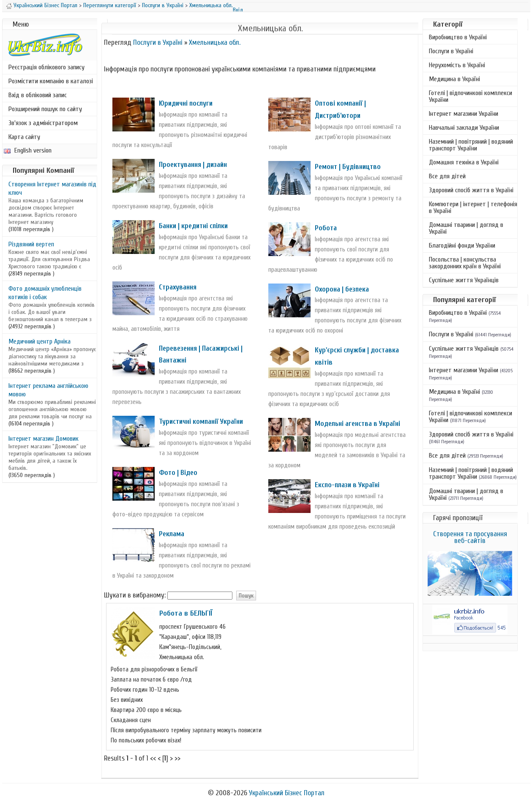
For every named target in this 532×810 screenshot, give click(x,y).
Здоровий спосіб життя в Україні (471, 190)
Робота (326, 228)
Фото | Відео (178, 473)
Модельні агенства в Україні (357, 424)
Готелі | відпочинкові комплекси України (471, 96)
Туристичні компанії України (201, 421)
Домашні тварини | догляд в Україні (466, 228)
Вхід (238, 10)
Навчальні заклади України (464, 128)
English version (28, 150)
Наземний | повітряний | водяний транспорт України (471, 145)
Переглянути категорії (110, 5)
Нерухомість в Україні (457, 65)
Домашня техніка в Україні (464, 162)
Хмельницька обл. (211, 5)
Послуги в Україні (163, 5)
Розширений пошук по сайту (45, 109)
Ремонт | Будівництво (348, 167)
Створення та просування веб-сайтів (470, 537)
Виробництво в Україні (458, 37)
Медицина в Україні (454, 79)
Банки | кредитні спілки (193, 226)
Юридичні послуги (186, 103)
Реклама (172, 534)
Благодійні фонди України (462, 245)
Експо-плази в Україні (347, 485)
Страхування (178, 287)
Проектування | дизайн (193, 165)
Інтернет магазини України (464, 114)
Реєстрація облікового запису (46, 67)
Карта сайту (24, 137)
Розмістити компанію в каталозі (51, 81)
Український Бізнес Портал (45, 5)
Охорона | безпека (342, 289)
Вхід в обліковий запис (38, 95)
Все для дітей (447, 176)
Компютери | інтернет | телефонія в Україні (473, 207)
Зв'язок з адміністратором (43, 123)
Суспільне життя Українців (464, 280)
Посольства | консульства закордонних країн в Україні (465, 263)
